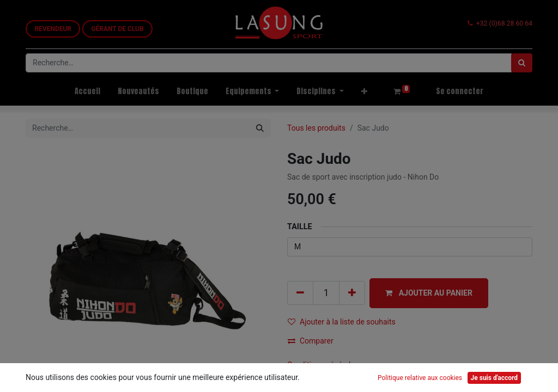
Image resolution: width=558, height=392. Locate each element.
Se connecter (460, 91)
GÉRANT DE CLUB (117, 29)
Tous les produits (316, 128)
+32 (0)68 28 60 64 (504, 23)
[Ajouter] (352, 293)
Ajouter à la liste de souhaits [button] (342, 322)
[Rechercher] (522, 63)
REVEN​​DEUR (53, 29)
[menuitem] (87, 91)
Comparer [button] (311, 341)
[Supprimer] (300, 293)
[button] (364, 91)
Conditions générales (323, 365)
